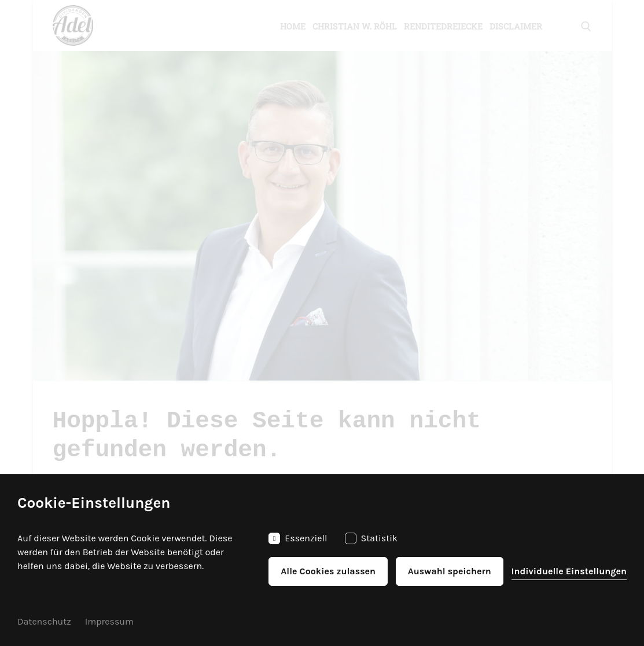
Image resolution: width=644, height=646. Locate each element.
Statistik (371, 538)
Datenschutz (44, 621)
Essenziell (298, 538)
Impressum (109, 621)
